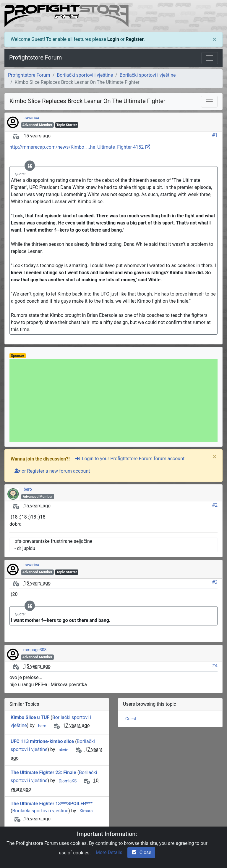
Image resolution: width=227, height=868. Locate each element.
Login (113, 39)
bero (28, 489)
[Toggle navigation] (210, 58)
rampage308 (35, 650)
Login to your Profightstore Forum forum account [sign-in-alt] (130, 459)
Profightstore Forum (35, 57)
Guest (131, 719)
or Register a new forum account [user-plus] (52, 471)
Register (134, 39)
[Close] (214, 39)
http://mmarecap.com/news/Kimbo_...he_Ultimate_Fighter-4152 (80, 147)
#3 (215, 582)
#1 (215, 135)
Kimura (86, 811)
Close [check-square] (141, 852)
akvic (63, 750)
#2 (215, 505)
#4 (215, 666)
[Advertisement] (113, 400)
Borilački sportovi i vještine (85, 75)
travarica (31, 118)
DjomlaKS (68, 781)
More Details (109, 852)
